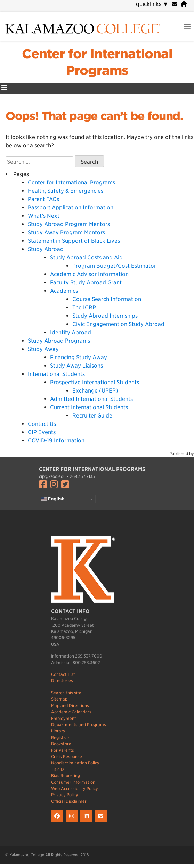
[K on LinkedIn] (88, 822)
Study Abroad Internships (105, 316)
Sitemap (59, 699)
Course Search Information (107, 299)
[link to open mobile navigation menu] (187, 27)
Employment (64, 718)
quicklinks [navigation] (152, 4)
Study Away (43, 349)
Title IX (58, 769)
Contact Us (42, 424)
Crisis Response (67, 757)
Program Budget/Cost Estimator (114, 266)
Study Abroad (46, 249)
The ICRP (84, 307)
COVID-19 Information (56, 441)
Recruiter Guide (92, 416)
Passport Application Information (71, 208)
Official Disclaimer (69, 801)
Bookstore (61, 744)
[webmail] (175, 4)
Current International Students (89, 407)
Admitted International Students (91, 399)
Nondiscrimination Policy (75, 763)
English (53, 499)
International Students (56, 374)
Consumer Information (73, 782)
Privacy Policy (65, 795)
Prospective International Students (95, 382)
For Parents (63, 750)
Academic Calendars (71, 712)
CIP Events (42, 432)
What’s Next (44, 216)
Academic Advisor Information (89, 274)
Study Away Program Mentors (66, 233)
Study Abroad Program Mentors (69, 224)
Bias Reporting (66, 776)
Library (58, 731)
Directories (62, 681)
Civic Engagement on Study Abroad (118, 324)
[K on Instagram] (73, 822)
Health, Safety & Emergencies (66, 191)
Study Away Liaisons (76, 366)
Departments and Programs (79, 725)
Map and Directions (70, 706)
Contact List (63, 674)
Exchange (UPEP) (95, 391)
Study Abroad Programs (59, 341)
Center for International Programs (71, 183)
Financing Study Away (79, 357)
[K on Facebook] (58, 822)
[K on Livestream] (102, 822)
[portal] (184, 4)
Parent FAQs (43, 199)
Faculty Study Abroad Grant (86, 282)
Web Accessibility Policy (75, 788)
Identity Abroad (71, 332)
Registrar (60, 737)
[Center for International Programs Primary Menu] (4, 88)
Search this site (66, 693)
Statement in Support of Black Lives (74, 241)
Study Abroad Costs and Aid (86, 257)
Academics (64, 291)
